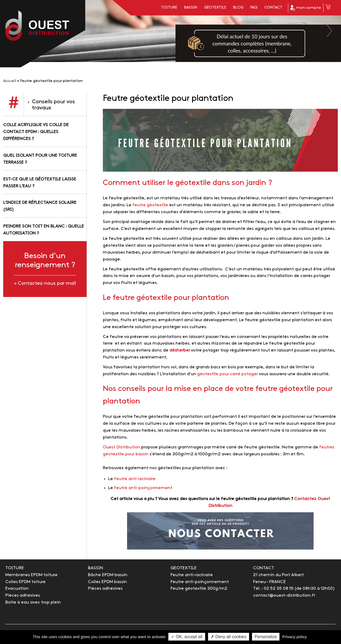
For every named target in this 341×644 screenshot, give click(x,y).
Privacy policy (295, 637)
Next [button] (330, 31)
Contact (273, 8)
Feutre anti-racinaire (192, 575)
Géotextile (215, 8)
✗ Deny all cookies (229, 637)
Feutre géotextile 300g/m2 (199, 589)
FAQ (254, 8)
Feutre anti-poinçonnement (200, 582)
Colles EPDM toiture (25, 582)
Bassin (191, 8)
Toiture (169, 8)
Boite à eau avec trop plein (33, 602)
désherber (180, 350)
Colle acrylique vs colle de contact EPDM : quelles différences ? (36, 132)
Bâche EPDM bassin (108, 575)
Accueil (10, 81)
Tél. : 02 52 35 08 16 (273, 589)
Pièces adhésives (23, 595)
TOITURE (15, 568)
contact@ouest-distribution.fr (284, 595)
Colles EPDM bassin (107, 582)
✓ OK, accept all (187, 637)
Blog (238, 8)
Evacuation (17, 589)
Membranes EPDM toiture (31, 575)
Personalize (266, 637)
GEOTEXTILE (184, 568)
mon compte (306, 8)
